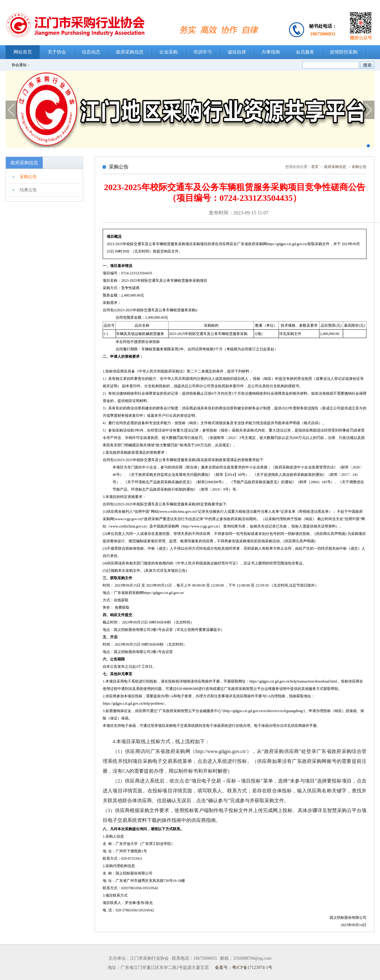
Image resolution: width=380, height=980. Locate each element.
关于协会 (57, 52)
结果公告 (28, 190)
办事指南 (271, 52)
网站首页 (23, 52)
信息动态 (91, 52)
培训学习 (203, 52)
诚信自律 (237, 52)
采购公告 (28, 177)
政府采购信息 (130, 52)
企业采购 (168, 52)
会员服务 (305, 52)
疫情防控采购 (344, 52)
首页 (315, 167)
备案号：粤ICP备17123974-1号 (244, 968)
